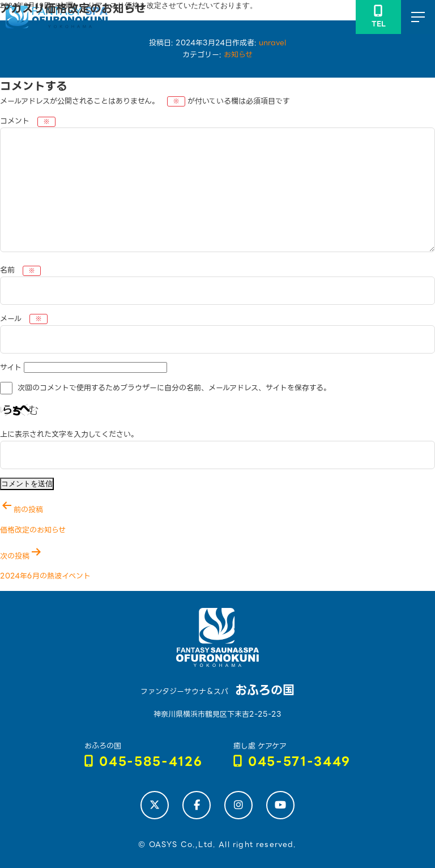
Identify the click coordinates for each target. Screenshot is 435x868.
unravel (272, 43)
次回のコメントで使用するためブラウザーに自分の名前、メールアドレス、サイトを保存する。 (174, 388)
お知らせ (238, 55)
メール (24, 319)
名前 (20, 270)
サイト (11, 367)
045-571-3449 (292, 762)
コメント (28, 121)
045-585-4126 (144, 762)
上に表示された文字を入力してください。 (69, 434)
